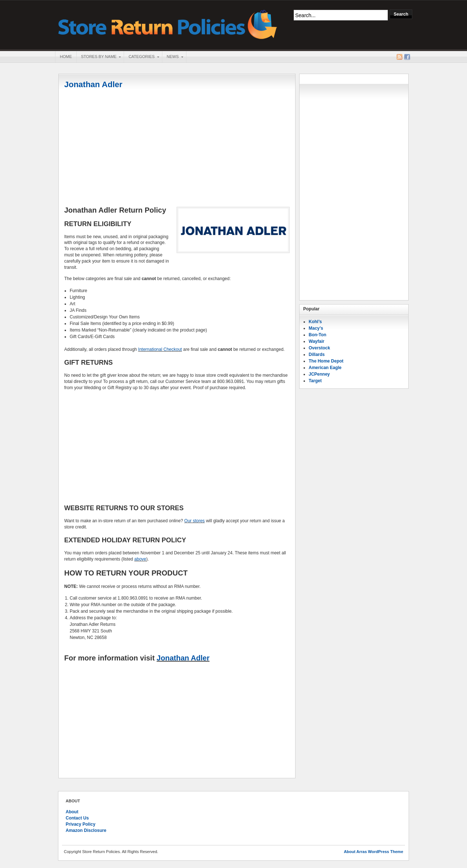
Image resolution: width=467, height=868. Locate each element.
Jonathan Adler (93, 84)
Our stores (194, 521)
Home (66, 57)
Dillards (317, 354)
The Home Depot (326, 361)
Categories (141, 57)
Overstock (319, 348)
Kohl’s (315, 322)
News (173, 57)
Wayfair (317, 341)
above (140, 559)
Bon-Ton (317, 335)
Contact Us (77, 818)
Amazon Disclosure (86, 830)
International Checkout (160, 349)
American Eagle (325, 368)
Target (315, 381)
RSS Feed (400, 57)
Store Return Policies (168, 24)
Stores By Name (99, 57)
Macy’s (316, 328)
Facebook (407, 57)
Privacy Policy (80, 824)
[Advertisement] (177, 148)
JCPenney (319, 374)
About (72, 812)
